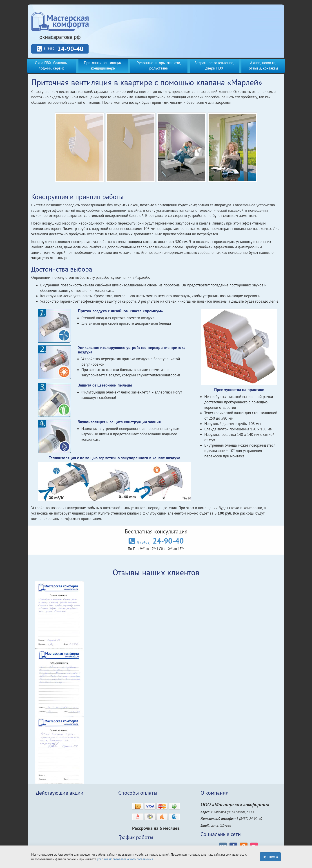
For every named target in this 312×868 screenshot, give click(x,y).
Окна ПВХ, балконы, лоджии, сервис (52, 65)
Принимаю (270, 857)
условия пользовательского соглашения (125, 859)
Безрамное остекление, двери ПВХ (214, 65)
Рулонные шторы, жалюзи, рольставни (159, 65)
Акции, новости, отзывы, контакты (263, 65)
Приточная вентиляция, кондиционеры (103, 65)
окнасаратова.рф (60, 37)
